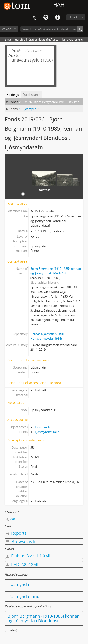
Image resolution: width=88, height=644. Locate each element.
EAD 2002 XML (23, 564)
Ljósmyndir (43, 427)
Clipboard (34, 17)
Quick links (57, 17)
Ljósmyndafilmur (47, 432)
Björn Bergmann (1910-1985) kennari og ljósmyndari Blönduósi (44, 618)
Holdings (13, 95)
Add (13, 519)
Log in (74, 17)
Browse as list (23, 541)
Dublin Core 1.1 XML (29, 556)
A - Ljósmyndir (29, 109)
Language (46, 17)
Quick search (31, 95)
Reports (16, 533)
